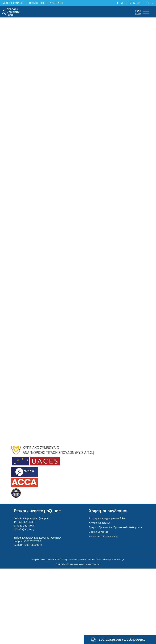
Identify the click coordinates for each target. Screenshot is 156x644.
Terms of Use (103, 563)
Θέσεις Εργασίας (98, 535)
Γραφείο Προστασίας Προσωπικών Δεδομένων (115, 531)
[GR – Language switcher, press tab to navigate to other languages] (150, 3)
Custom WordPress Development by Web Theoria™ (78, 568)
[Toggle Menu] (146, 12)
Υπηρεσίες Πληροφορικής (103, 539)
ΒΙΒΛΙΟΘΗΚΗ (37, 3)
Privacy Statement (88, 563)
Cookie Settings (117, 563)
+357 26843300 (25, 526)
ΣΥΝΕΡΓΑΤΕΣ (57, 3)
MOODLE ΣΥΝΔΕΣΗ (13, 3)
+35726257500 (32, 545)
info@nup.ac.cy (26, 533)
